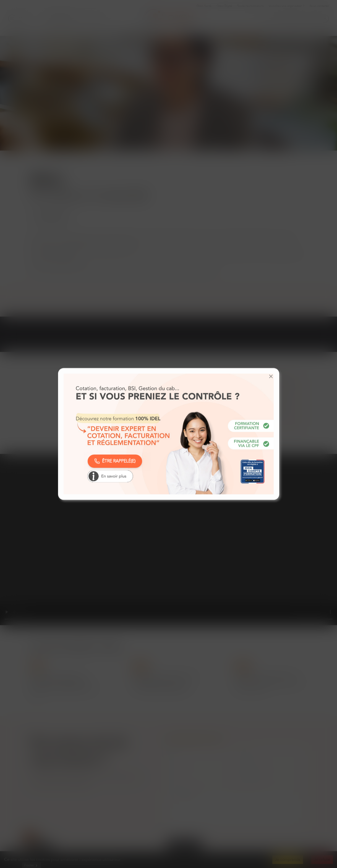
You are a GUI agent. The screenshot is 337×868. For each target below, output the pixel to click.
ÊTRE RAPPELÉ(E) (115, 461)
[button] (271, 376)
